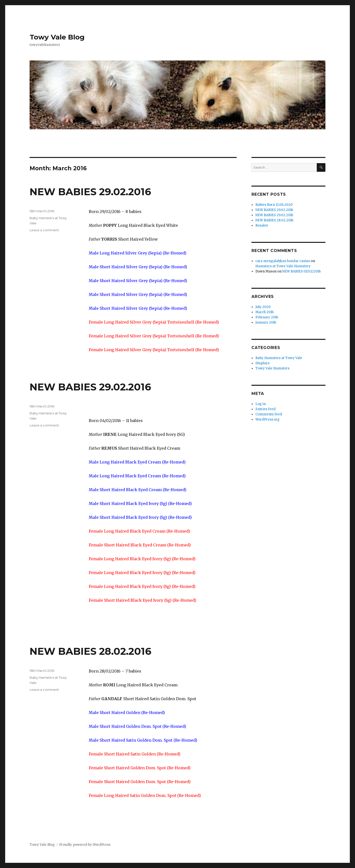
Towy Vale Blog (57, 37)
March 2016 (265, 312)
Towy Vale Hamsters (272, 368)
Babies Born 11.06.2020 (274, 205)
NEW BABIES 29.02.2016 (90, 192)
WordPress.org (267, 419)
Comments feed (269, 414)
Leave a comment (44, 230)
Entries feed (266, 409)
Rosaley (262, 225)
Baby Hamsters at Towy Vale (279, 358)
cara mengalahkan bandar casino (283, 261)
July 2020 (263, 307)
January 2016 (266, 322)
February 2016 (267, 317)
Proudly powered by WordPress (85, 845)
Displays (262, 363)
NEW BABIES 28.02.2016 (90, 651)
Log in (261, 404)
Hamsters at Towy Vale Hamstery (283, 266)
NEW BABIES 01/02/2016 (302, 271)
